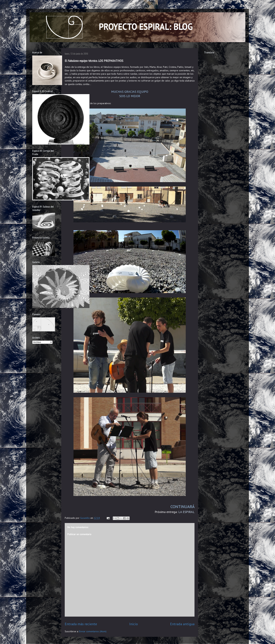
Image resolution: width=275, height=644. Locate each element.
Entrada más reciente (81, 624)
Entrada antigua (182, 624)
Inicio (134, 624)
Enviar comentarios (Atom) (93, 631)
